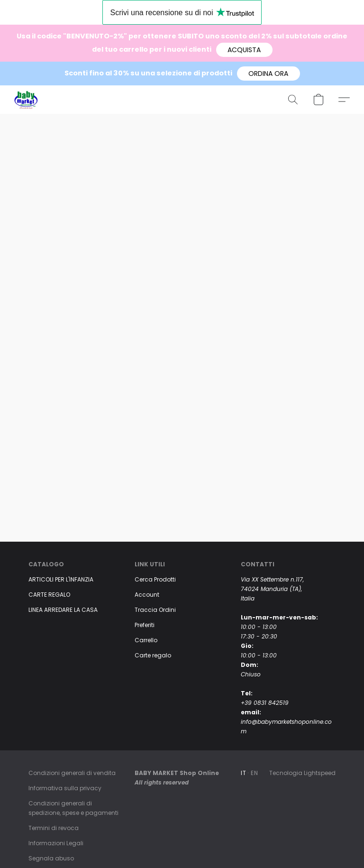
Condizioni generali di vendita (72, 773)
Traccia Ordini (155, 610)
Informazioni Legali (56, 843)
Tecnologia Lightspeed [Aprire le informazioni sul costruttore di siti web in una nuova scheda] (302, 773)
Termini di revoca (54, 828)
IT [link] (243, 773)
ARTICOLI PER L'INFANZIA (61, 579)
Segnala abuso (51, 858)
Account (147, 595)
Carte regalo (153, 655)
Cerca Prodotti (155, 579)
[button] (244, 50)
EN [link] (254, 773)
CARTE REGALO (49, 595)
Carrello (146, 640)
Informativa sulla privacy (65, 788)
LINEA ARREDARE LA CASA (63, 610)
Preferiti (145, 625)
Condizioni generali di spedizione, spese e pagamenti (73, 808)
